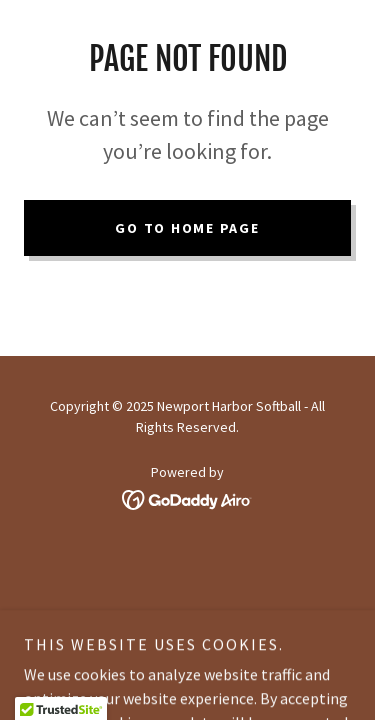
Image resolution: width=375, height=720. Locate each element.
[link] (187, 497)
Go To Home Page (187, 228)
